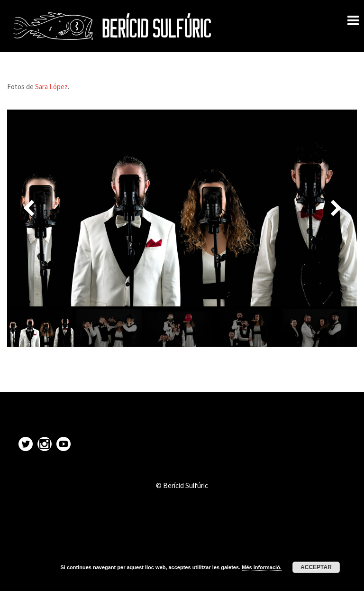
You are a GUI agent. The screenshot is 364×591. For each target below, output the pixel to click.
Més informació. (262, 567)
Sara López (51, 87)
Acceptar (316, 567)
